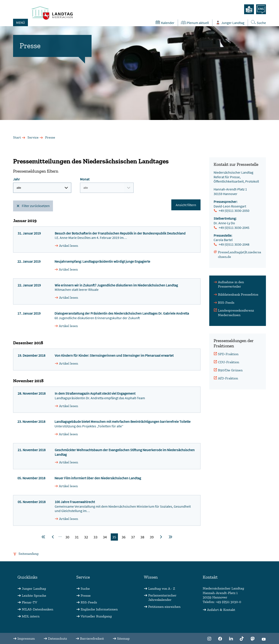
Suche (85, 588)
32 (86, 537)
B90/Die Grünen (230, 370)
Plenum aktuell (195, 23)
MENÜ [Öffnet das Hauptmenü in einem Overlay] (20, 22)
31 (77, 537)
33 (95, 537)
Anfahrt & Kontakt (221, 610)
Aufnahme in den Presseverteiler (231, 284)
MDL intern (31, 616)
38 (142, 537)
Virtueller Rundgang (96, 616)
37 (133, 537)
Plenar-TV (29, 602)
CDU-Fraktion (229, 362)
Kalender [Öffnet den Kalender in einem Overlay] (164, 22)
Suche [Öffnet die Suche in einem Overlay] (258, 22)
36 (124, 537)
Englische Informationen (99, 609)
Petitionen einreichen (164, 607)
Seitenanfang (29, 554)
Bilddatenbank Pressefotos (238, 294)
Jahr (42, 185)
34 (105, 537)
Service (33, 137)
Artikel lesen (69, 246)
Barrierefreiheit (92, 638)
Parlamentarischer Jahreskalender (162, 598)
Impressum (26, 638)
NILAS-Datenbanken (37, 609)
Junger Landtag (34, 588)
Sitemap (123, 638)
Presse (86, 595)
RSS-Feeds (226, 302)
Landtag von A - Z (162, 588)
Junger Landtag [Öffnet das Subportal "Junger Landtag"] (230, 23)
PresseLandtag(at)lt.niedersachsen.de (240, 254)
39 (152, 537)
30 (67, 537)
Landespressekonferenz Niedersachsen (236, 313)
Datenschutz (57, 638)
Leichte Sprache (34, 595)
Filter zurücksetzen (36, 206)
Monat (107, 185)
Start (17, 137)
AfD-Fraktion (228, 378)
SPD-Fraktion (228, 354)
